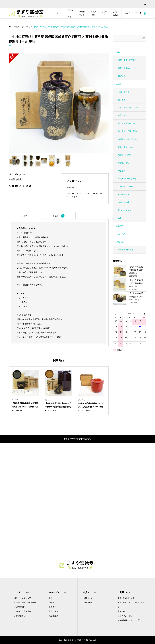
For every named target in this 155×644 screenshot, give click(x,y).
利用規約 (121, 611)
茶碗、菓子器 (124, 92)
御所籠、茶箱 (124, 163)
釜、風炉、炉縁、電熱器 (128, 131)
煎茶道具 (120, 226)
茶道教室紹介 (82, 13)
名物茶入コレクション (127, 186)
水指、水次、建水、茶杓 (128, 108)
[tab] (25, 216)
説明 (25, 216)
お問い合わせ (116, 13)
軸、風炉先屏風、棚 (126, 123)
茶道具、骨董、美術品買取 (26, 602)
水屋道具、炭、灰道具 (127, 139)
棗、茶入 (122, 100)
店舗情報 (105, 13)
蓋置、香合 (123, 115)
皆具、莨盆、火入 (125, 147)
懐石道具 (122, 171)
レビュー (59, 216)
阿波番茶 (122, 76)
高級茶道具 (121, 242)
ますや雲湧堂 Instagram (79, 439)
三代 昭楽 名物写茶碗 (127, 179)
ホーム (59, 13)
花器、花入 (121, 234)
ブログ (127, 13)
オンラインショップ (71, 13)
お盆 (120, 218)
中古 (76, 197)
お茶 (118, 52)
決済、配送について (126, 598)
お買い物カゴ (89, 602)
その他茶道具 (124, 194)
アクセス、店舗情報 (23, 611)
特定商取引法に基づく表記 (129, 620)
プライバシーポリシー (127, 616)
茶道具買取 (93, 13)
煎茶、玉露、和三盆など (128, 60)
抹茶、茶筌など (125, 68)
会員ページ (88, 598)
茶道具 (119, 84)
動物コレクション (125, 210)
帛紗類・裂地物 (125, 155)
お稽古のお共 (124, 202)
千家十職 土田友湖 (126, 250)
